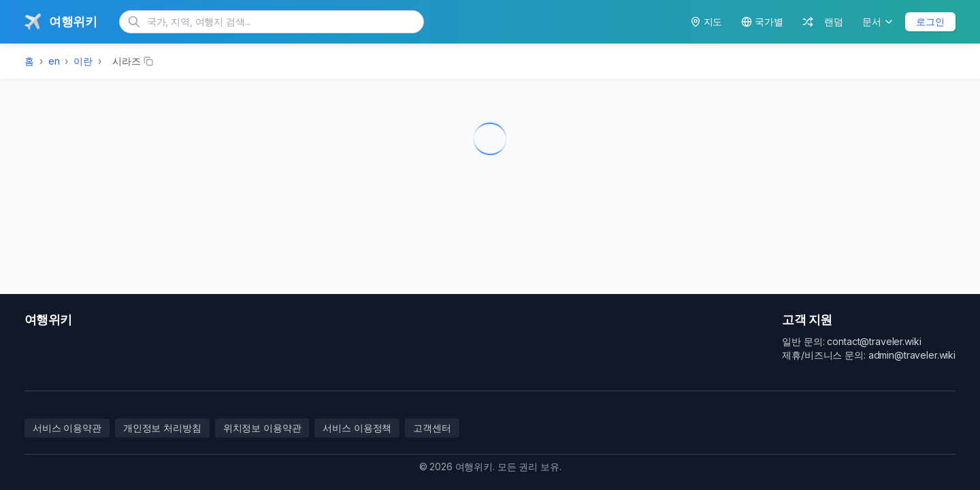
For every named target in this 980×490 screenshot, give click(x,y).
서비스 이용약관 (67, 428)
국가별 (762, 21)
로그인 (930, 21)
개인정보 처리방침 (162, 428)
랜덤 (823, 21)
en (54, 61)
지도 (706, 21)
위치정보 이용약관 (262, 428)
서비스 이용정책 (357, 428)
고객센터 (432, 428)
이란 (83, 61)
